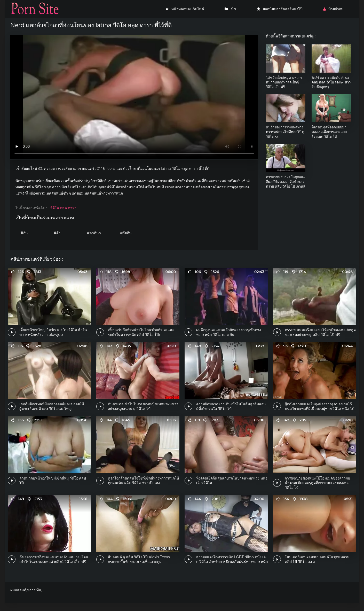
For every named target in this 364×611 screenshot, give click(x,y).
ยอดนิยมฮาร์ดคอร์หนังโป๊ (280, 9)
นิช (230, 9)
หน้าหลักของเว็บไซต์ (185, 9)
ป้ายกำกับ (333, 9)
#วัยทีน (126, 233)
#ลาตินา (94, 233)
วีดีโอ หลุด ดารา (63, 208)
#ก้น (24, 233)
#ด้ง (57, 233)
